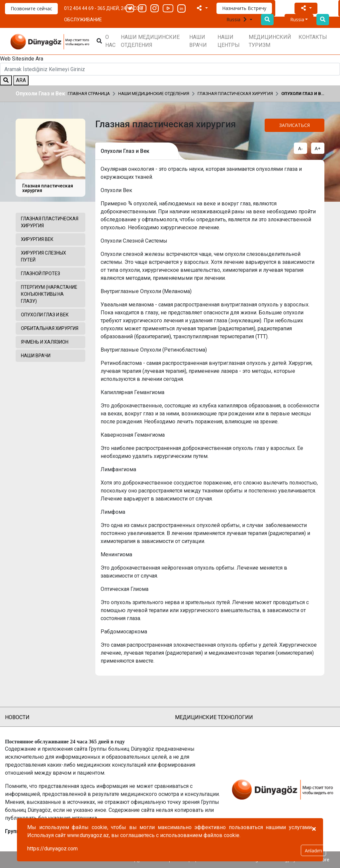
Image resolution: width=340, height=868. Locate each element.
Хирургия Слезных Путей (43, 256)
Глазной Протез (41, 273)
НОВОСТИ (17, 717)
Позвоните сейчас (31, 8)
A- (300, 148)
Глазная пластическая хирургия (235, 94)
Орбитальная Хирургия (50, 328)
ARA (21, 80)
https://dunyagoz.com (52, 849)
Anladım (313, 851)
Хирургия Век (37, 239)
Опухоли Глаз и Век (303, 94)
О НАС (110, 41)
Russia (237, 19)
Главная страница (89, 94)
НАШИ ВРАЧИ (198, 41)
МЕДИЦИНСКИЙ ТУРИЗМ (270, 41)
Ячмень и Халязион (45, 342)
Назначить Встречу (244, 8)
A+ (318, 148)
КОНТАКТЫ (313, 37)
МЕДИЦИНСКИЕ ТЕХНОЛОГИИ (214, 717)
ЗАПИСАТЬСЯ (295, 125)
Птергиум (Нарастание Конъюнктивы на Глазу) (49, 294)
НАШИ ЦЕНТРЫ (229, 41)
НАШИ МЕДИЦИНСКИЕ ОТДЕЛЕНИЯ (150, 41)
